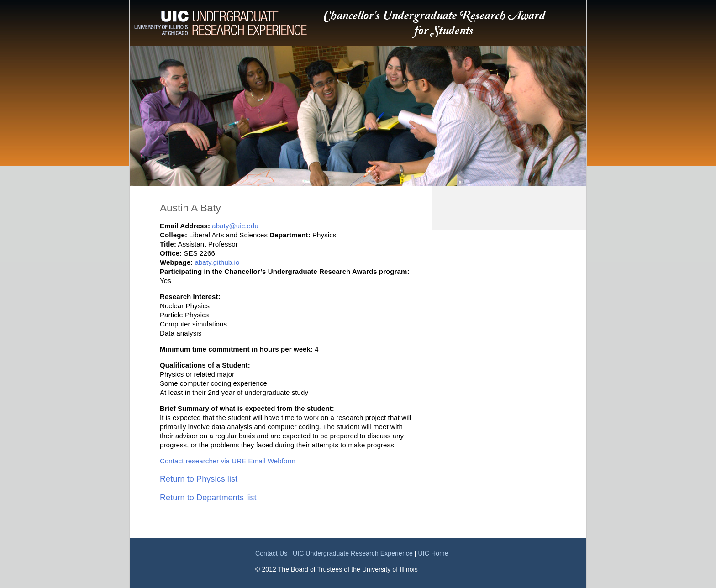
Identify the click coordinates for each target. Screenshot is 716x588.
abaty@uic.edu (235, 226)
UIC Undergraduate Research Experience (353, 553)
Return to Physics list (199, 479)
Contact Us (271, 553)
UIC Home (433, 553)
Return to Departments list (208, 498)
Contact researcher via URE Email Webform (228, 461)
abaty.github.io (217, 262)
